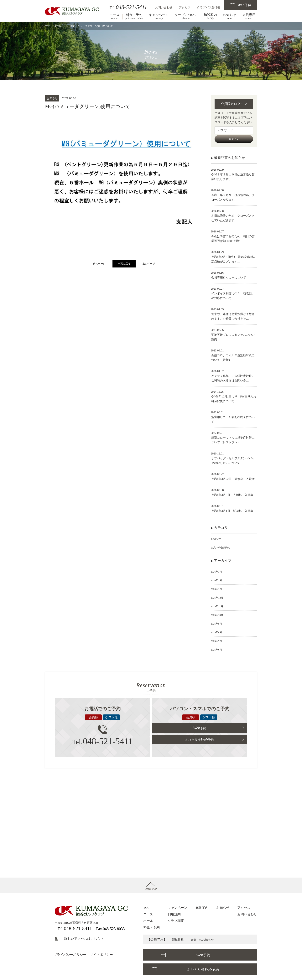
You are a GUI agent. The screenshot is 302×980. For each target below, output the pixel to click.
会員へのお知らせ (222, 547)
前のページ (99, 264)
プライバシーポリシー (70, 955)
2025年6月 (217, 650)
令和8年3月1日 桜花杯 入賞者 (232, 511)
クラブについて (186, 16)
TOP (47, 26)
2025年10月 (218, 615)
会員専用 (249, 16)
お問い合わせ (164, 7)
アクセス (185, 7)
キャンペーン (159, 16)
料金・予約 (134, 16)
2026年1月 (217, 589)
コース (115, 16)
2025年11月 (218, 606)
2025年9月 (217, 624)
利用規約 (174, 914)
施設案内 (210, 16)
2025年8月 (217, 632)
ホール (148, 921)
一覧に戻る (124, 264)
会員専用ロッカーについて (229, 277)
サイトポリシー (101, 955)
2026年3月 (217, 572)
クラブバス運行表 (209, 7)
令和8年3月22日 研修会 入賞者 (233, 479)
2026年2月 (217, 580)
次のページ (149, 264)
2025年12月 (218, 598)
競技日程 (179, 939)
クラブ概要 (176, 921)
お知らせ (230, 16)
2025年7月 (217, 641)
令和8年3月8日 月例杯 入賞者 (232, 495)
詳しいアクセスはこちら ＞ (80, 939)
